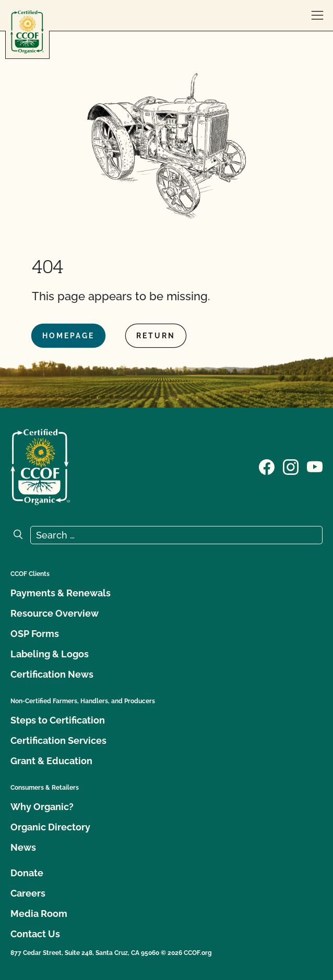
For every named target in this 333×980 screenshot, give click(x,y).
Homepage (68, 336)
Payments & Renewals (61, 593)
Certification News (52, 674)
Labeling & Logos (50, 654)
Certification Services (58, 740)
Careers (28, 893)
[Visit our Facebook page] (267, 466)
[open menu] (317, 16)
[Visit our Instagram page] (291, 466)
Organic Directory (50, 827)
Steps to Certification (58, 720)
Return (156, 336)
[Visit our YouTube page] (315, 466)
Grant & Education (51, 761)
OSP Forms (35, 634)
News (23, 847)
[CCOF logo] (27, 32)
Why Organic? (42, 807)
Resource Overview (55, 613)
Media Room (39, 914)
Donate (27, 873)
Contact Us (35, 934)
